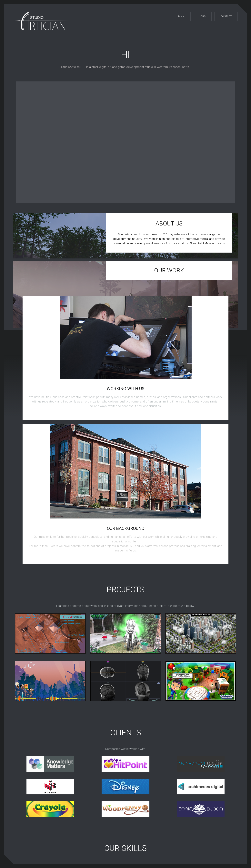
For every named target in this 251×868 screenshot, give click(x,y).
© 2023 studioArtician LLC (129, 846)
